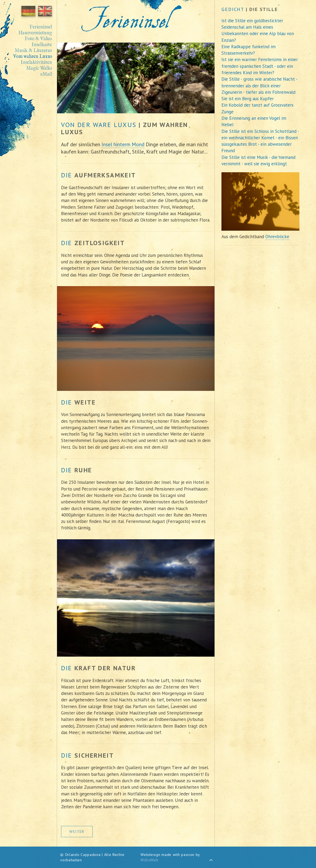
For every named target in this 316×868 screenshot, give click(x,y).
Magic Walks (39, 69)
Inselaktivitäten (36, 63)
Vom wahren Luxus (33, 57)
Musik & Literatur (33, 51)
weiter (77, 832)
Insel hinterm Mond (123, 144)
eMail (46, 74)
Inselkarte (42, 45)
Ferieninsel (41, 27)
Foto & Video (38, 39)
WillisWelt (149, 860)
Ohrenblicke (277, 237)
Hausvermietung (35, 33)
